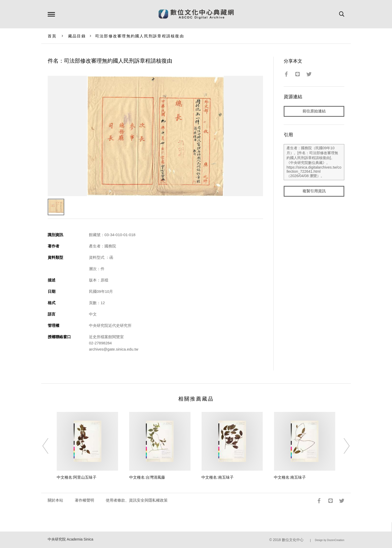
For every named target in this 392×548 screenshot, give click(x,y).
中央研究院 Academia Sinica (71, 539)
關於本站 (55, 500)
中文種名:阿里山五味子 (77, 477)
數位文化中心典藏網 (196, 14)
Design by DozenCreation (330, 540)
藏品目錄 (77, 36)
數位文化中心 (293, 540)
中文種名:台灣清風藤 (147, 477)
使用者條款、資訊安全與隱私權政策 (137, 500)
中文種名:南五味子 (217, 477)
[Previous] (50, 446)
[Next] (342, 446)
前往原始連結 (314, 111)
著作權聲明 (84, 500)
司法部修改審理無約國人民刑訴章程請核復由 (140, 36)
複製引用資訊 (314, 191)
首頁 (52, 36)
